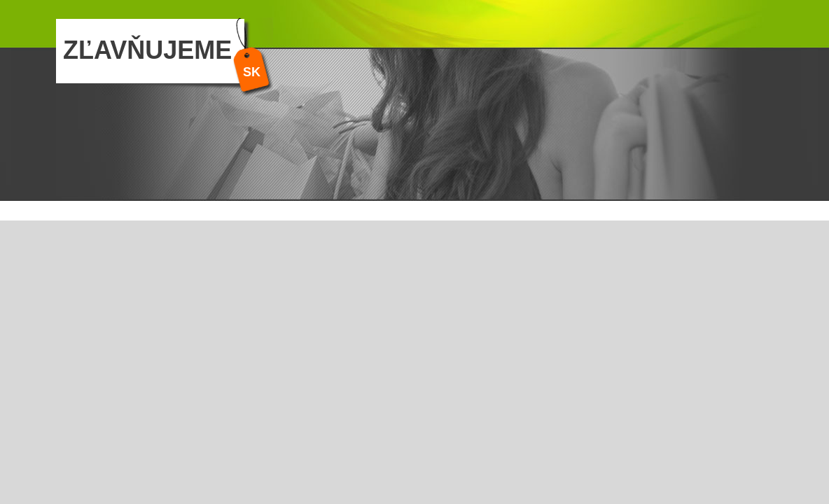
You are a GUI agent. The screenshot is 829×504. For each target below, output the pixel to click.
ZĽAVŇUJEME (147, 50)
